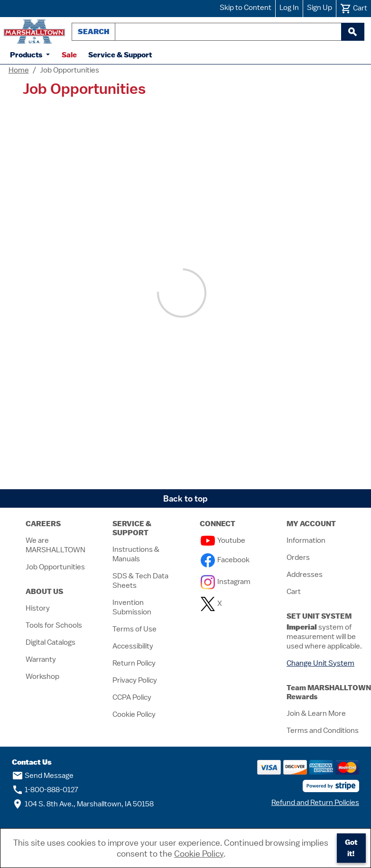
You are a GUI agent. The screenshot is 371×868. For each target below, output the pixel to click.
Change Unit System (320, 663)
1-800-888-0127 (45, 790)
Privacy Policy (135, 680)
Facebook (225, 560)
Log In (289, 8)
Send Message (43, 776)
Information (306, 540)
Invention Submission (132, 607)
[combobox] (228, 32)
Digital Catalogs (51, 642)
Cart (294, 592)
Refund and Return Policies (315, 803)
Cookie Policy (134, 714)
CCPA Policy (132, 697)
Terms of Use (134, 629)
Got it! (351, 848)
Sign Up (320, 8)
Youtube (223, 540)
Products (27, 55)
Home (19, 70)
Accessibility (133, 646)
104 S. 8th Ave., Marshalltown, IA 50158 (83, 804)
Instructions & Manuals (136, 554)
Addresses (305, 575)
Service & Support (120, 55)
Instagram (226, 582)
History (38, 608)
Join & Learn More (316, 713)
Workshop (42, 676)
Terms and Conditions (323, 731)
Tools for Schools (54, 625)
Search (93, 32)
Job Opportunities (55, 567)
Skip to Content (246, 8)
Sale (69, 55)
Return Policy (134, 663)
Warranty (41, 659)
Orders (298, 557)
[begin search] (352, 32)
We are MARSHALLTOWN (56, 545)
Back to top (185, 498)
